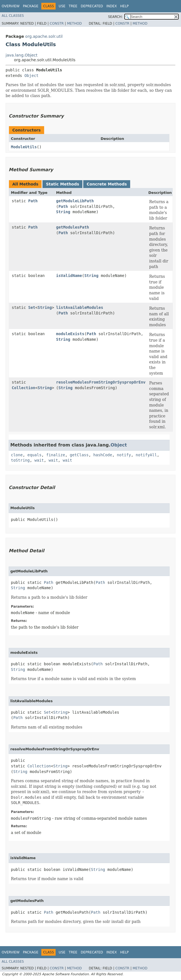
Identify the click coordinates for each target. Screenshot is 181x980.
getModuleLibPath (75, 201)
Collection (23, 388)
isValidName (69, 276)
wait (39, 460)
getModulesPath (73, 227)
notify (124, 455)
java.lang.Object (22, 55)
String (63, 212)
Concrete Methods (107, 184)
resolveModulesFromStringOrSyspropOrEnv (101, 382)
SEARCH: (115, 17)
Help (124, 6)
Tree (73, 6)
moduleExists (70, 334)
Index (112, 6)
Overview (11, 6)
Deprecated (92, 6)
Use (62, 6)
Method (74, 23)
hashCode (103, 455)
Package (31, 6)
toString (20, 460)
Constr (57, 23)
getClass (79, 455)
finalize (55, 455)
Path (33, 201)
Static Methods (62, 184)
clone (17, 455)
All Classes (13, 16)
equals (34, 455)
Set (32, 307)
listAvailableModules (80, 307)
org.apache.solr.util (44, 36)
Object (31, 76)
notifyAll (146, 455)
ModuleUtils (24, 147)
